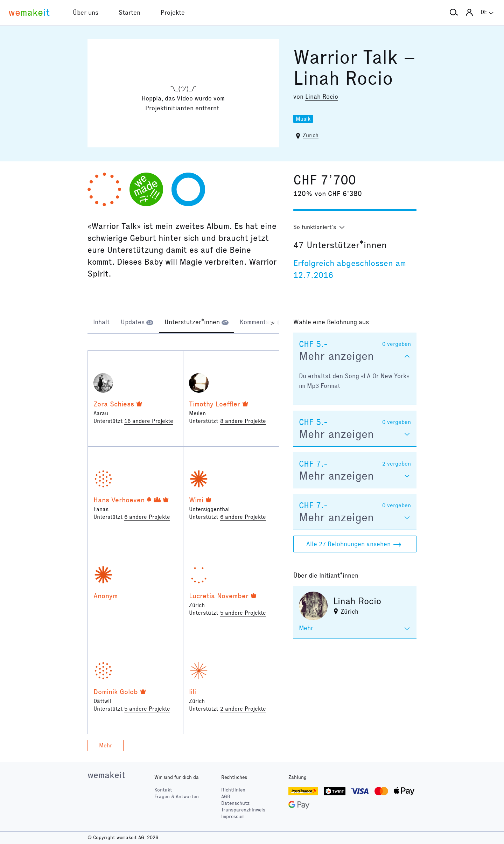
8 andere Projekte (243, 421)
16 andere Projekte (149, 421)
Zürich (311, 135)
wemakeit (106, 775)
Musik (303, 119)
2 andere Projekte (243, 709)
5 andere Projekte (243, 613)
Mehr (106, 745)
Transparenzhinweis (243, 810)
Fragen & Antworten (177, 797)
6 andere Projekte (147, 517)
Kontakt (163, 790)
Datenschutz (235, 803)
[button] (454, 13)
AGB (226, 797)
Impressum (233, 817)
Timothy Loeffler (215, 404)
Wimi (196, 500)
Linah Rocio (322, 97)
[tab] (101, 323)
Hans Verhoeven (119, 500)
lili (192, 692)
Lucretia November (219, 596)
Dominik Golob (116, 692)
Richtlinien (233, 790)
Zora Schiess (114, 404)
